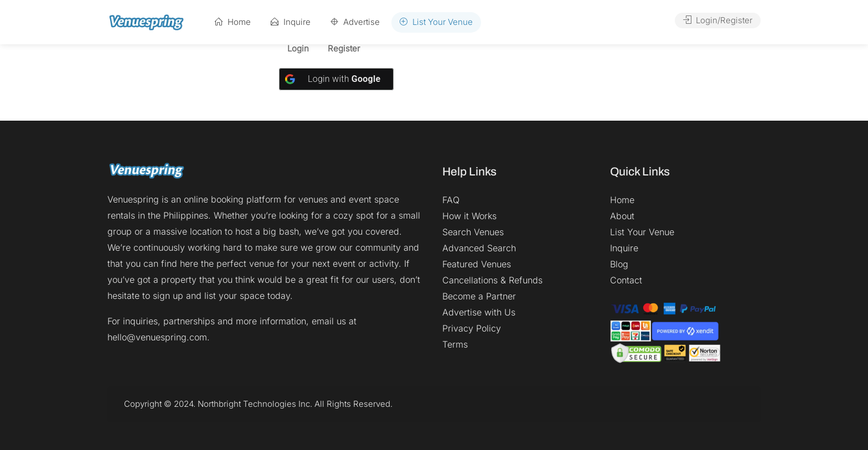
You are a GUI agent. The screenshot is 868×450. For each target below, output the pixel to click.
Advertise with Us (479, 312)
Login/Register (718, 20)
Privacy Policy (472, 328)
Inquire (291, 22)
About (622, 216)
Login (298, 49)
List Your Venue (436, 22)
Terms (455, 344)
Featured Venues (477, 264)
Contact (626, 280)
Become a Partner (479, 296)
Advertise (355, 22)
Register (344, 49)
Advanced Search (479, 248)
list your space (234, 296)
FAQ (451, 200)
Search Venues (473, 232)
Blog (619, 264)
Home (233, 22)
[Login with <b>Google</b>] (336, 79)
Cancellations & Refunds (492, 280)
